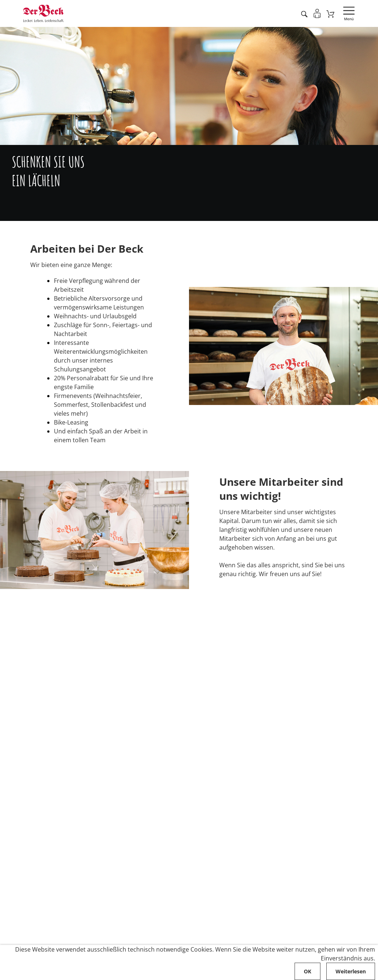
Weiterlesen (351, 971)
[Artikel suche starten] (304, 14)
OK (307, 971)
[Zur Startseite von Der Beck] (44, 13)
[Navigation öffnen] (349, 14)
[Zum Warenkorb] (331, 14)
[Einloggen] (317, 13)
